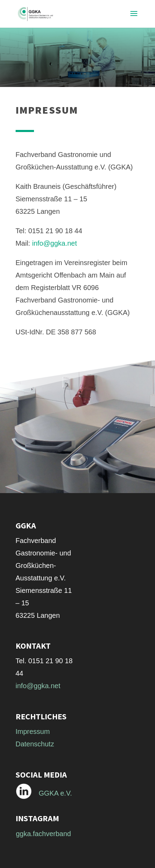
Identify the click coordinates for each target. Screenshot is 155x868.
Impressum (33, 731)
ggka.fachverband (44, 834)
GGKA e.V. (55, 793)
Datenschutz (35, 744)
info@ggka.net (55, 243)
